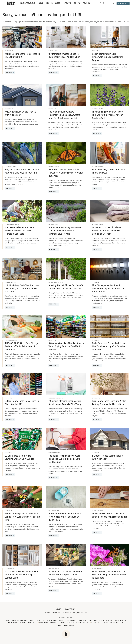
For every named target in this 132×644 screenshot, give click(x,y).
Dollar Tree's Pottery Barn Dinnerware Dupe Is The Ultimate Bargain (108, 57)
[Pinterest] (107, 3)
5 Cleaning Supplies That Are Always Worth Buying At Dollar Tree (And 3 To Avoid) (66, 347)
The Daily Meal (96, 623)
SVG (77, 623)
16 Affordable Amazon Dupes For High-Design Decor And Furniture (64, 56)
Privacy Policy (69, 609)
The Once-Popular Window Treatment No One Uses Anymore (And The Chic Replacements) (64, 115)
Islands (101, 620)
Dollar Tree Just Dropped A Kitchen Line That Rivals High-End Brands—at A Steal (109, 347)
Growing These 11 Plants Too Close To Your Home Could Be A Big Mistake (66, 287)
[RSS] (114, 3)
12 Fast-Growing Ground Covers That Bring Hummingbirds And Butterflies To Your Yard (109, 575)
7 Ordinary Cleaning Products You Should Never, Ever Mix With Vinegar (66, 403)
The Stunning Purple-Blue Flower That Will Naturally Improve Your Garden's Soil (108, 115)
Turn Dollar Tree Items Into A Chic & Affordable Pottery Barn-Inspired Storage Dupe (22, 575)
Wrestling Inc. (69, 625)
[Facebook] (100, 3)
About (59, 609)
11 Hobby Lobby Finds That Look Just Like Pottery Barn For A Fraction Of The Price (22, 289)
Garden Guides (58, 620)
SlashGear (70, 623)
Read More (9, 73)
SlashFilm (62, 623)
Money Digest (12, 623)
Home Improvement (27, 3)
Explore (32, 620)
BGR (8, 620)
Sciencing (53, 623)
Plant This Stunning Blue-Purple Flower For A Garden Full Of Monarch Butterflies (66, 173)
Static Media (55, 613)
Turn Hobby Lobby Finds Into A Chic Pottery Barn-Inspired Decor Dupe (109, 403)
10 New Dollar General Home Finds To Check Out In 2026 (22, 56)
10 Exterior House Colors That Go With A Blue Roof (20, 114)
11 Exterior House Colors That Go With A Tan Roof (107, 458)
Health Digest (82, 620)
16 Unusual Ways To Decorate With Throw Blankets (108, 171)
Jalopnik (109, 620)
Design (40, 3)
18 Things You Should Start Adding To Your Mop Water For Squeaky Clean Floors (65, 517)
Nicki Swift (22, 623)
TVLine (122, 623)
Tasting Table (85, 623)
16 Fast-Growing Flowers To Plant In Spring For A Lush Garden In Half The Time (22, 517)
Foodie (38, 620)
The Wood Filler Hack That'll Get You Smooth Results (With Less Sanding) (109, 515)
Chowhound (15, 620)
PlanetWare (44, 623)
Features (87, 3)
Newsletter (123, 3)
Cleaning (49, 3)
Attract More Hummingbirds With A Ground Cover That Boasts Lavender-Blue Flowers (65, 231)
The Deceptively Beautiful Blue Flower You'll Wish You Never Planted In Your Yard (19, 231)
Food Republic (47, 620)
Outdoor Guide (33, 623)
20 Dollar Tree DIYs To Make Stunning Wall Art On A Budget (19, 458)
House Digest (93, 620)
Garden (58, 3)
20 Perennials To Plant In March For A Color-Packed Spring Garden (65, 573)
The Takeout (114, 623)
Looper (116, 620)
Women (60, 625)
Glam (67, 620)
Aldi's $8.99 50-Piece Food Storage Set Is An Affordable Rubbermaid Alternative (22, 347)
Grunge (73, 620)
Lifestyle (67, 3)
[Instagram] (104, 3)
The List (106, 623)
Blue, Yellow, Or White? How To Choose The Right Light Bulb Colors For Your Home (109, 289)
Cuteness (24, 620)
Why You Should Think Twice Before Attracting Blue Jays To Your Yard (22, 171)
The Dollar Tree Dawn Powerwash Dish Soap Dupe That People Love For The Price (65, 459)
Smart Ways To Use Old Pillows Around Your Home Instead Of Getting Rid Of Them (107, 231)
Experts (77, 3)
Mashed (123, 620)
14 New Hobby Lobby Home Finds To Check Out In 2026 (22, 403)
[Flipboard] (110, 3)
